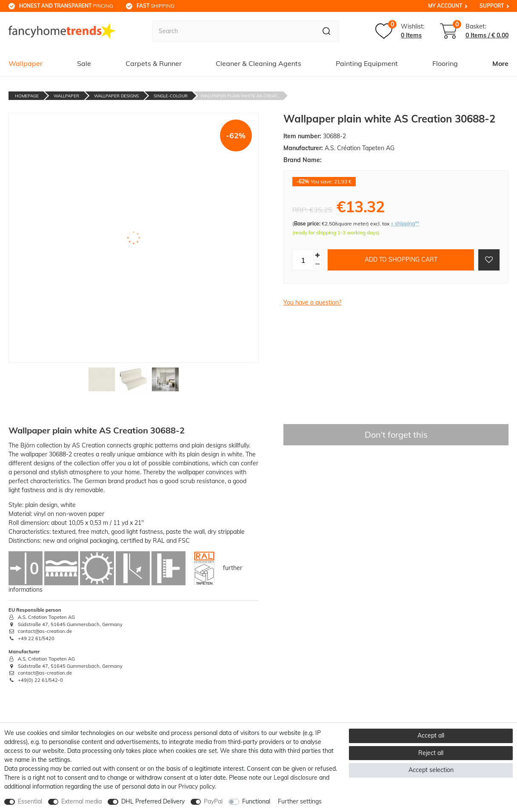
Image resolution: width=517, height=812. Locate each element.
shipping (156, 6)
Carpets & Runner (154, 63)
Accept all (431, 735)
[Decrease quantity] (317, 264)
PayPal (213, 801)
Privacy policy (196, 786)
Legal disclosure (296, 778)
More (500, 63)
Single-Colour (171, 96)
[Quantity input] (303, 260)
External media (81, 801)
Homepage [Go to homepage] (27, 96)
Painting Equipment (367, 63)
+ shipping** (405, 224)
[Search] (327, 31)
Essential (30, 801)
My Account (445, 6)
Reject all (431, 753)
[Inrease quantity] (317, 255)
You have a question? (312, 302)
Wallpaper (26, 63)
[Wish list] (400, 31)
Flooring (445, 63)
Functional (256, 801)
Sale (84, 63)
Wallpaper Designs (116, 96)
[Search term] (233, 31)
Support (492, 6)
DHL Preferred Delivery (153, 801)
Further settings (300, 801)
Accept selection (431, 770)
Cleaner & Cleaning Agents (258, 63)
